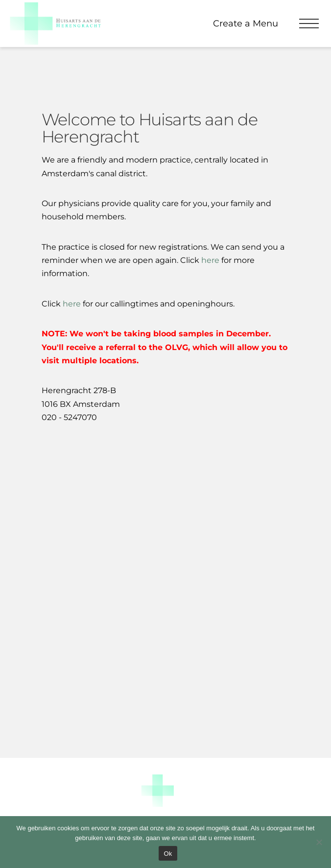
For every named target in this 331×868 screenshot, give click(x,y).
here (72, 304)
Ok (168, 854)
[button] (309, 23)
